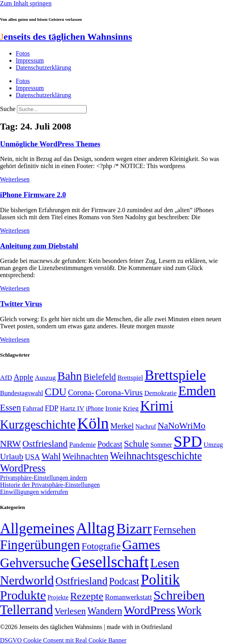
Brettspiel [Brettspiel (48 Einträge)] (130, 378)
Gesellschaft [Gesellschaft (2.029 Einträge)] (110, 562)
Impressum (30, 60)
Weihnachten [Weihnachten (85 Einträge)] (85, 456)
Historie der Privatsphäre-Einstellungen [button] (50, 485)
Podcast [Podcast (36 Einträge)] (124, 581)
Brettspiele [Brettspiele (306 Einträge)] (175, 375)
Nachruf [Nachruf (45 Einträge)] (145, 427)
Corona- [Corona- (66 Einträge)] (81, 392)
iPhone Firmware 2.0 (33, 195)
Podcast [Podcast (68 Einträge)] (110, 444)
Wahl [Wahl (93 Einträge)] (51, 456)
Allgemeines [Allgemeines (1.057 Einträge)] (37, 528)
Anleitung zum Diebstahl (39, 246)
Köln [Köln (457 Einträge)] (93, 423)
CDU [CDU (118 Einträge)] (55, 392)
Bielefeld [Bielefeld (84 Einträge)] (100, 377)
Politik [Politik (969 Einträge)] (160, 580)
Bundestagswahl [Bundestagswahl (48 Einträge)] (21, 393)
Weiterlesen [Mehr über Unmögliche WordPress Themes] (15, 179)
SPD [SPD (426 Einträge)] (188, 441)
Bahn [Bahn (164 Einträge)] (70, 376)
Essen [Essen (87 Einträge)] (10, 408)
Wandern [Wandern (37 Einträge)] (105, 611)
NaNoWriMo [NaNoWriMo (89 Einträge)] (181, 426)
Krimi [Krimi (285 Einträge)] (157, 406)
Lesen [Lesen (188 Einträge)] (165, 563)
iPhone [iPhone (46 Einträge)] (95, 409)
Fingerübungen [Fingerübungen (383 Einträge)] (40, 545)
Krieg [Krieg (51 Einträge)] (131, 408)
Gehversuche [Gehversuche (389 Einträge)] (34, 563)
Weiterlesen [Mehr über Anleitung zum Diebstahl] (15, 288)
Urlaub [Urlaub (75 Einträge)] (12, 457)
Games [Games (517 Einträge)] (141, 545)
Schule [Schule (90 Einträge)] (136, 444)
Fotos (23, 53)
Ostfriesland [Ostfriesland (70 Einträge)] (81, 581)
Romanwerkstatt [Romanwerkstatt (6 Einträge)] (128, 597)
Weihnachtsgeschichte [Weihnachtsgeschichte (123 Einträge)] (156, 456)
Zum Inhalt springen (26, 3)
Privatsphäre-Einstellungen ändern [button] (44, 478)
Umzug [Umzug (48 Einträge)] (213, 445)
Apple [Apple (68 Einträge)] (24, 377)
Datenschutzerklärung (43, 68)
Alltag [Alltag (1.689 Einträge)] (95, 528)
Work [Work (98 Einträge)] (189, 610)
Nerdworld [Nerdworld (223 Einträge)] (27, 580)
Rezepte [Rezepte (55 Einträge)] (87, 596)
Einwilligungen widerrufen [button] (34, 492)
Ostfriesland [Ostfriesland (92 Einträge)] (45, 444)
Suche (8, 109)
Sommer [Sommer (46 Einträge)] (161, 445)
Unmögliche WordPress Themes (50, 144)
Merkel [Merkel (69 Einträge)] (122, 426)
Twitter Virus (21, 304)
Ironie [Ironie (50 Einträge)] (113, 408)
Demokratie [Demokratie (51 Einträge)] (160, 393)
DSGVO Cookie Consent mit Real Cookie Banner (63, 640)
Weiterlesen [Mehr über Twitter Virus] (15, 340)
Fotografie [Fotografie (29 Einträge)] (101, 546)
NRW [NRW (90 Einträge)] (10, 444)
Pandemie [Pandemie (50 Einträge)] (82, 445)
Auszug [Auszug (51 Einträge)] (45, 378)
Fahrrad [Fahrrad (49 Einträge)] (33, 408)
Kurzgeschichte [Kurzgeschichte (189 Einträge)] (38, 425)
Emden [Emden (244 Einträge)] (197, 391)
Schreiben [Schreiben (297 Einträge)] (179, 595)
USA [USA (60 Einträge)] (32, 457)
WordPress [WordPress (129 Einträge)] (23, 468)
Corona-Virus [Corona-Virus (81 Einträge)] (119, 392)
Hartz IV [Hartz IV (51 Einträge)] (72, 408)
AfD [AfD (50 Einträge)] (6, 378)
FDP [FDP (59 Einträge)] (52, 408)
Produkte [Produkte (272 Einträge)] (23, 595)
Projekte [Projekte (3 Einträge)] (58, 597)
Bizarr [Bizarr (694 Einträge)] (134, 529)
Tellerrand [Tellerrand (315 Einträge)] (26, 610)
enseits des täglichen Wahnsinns (66, 37)
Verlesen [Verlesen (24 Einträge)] (70, 611)
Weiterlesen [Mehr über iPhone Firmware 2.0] (15, 230)
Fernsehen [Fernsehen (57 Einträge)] (175, 530)
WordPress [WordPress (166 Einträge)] (150, 610)
